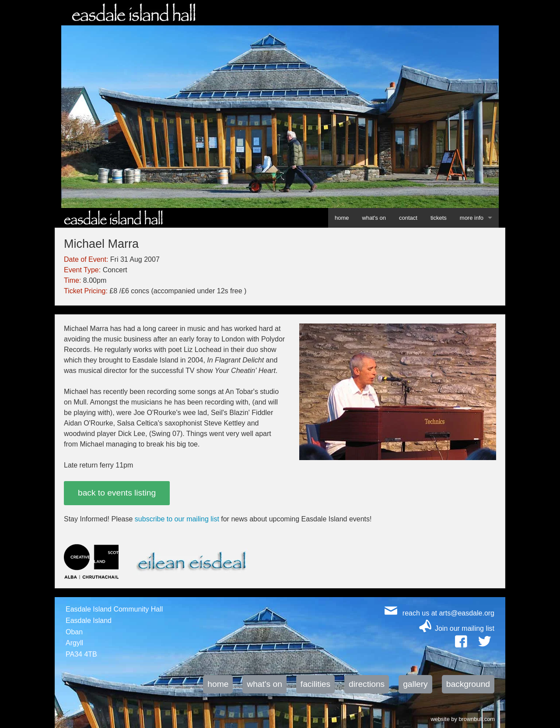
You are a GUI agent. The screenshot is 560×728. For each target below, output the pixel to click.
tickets (439, 218)
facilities (315, 684)
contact (408, 218)
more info (472, 218)
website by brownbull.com (463, 718)
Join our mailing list (465, 628)
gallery (415, 684)
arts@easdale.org (467, 613)
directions (367, 684)
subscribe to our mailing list (177, 519)
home (342, 218)
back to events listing (117, 493)
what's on (374, 218)
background (468, 684)
